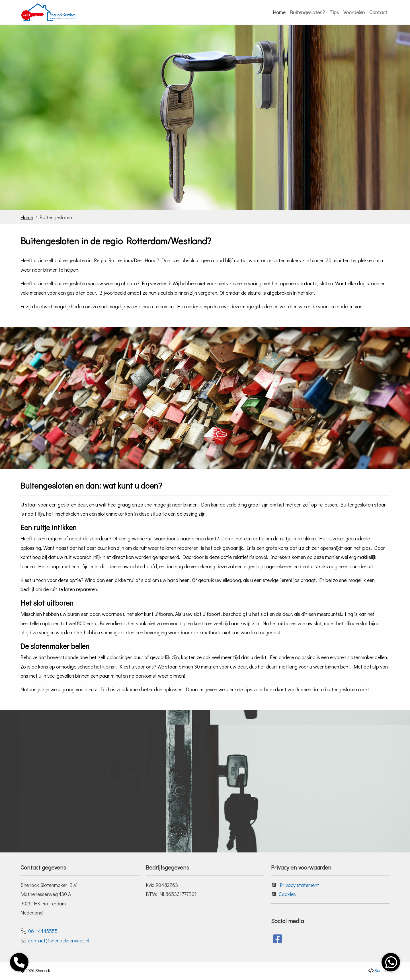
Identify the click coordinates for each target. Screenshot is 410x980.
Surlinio (381, 970)
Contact (378, 12)
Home (279, 12)
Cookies (287, 894)
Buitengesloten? (307, 12)
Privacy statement (300, 885)
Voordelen (354, 12)
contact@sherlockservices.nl (59, 940)
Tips (334, 12)
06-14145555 (43, 931)
